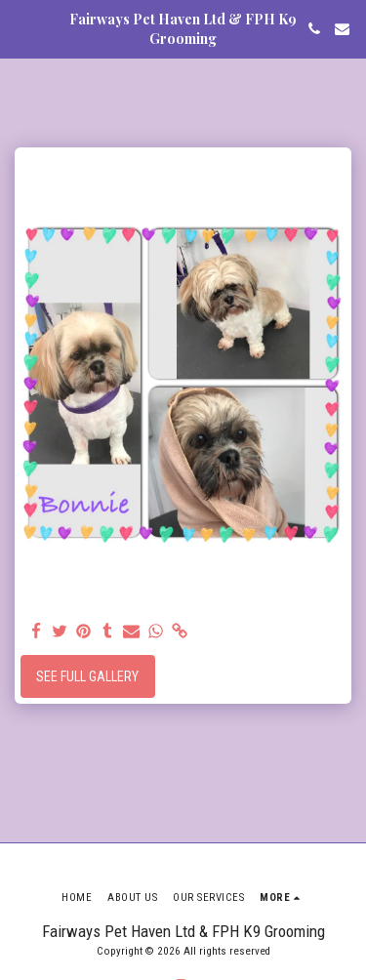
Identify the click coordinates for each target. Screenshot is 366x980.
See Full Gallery (87, 676)
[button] (21, 28)
